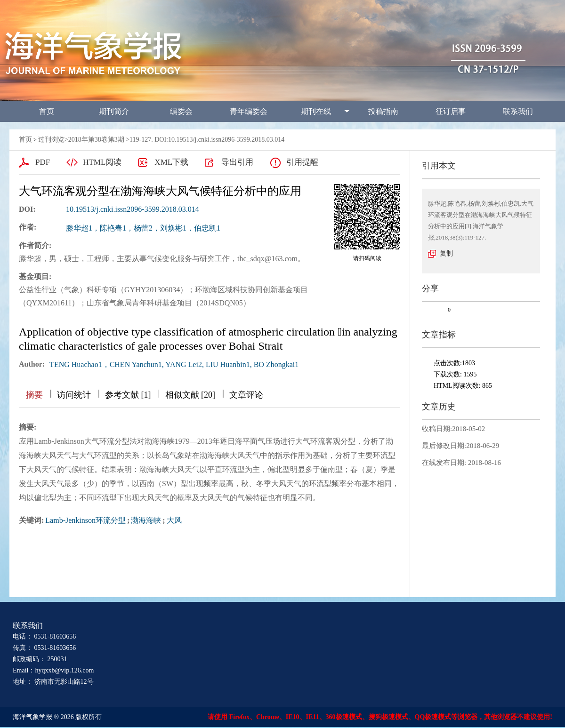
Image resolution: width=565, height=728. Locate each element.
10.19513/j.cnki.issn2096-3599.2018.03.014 (133, 209)
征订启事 (451, 111)
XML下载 (171, 162)
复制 (446, 253)
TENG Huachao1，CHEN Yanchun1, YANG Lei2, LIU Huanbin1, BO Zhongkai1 (174, 364)
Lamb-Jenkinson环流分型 (85, 520)
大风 (174, 520)
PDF (43, 162)
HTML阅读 (102, 162)
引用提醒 (302, 162)
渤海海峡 (146, 520)
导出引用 (237, 162)
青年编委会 (249, 111)
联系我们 (518, 111)
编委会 (181, 111)
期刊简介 (114, 111)
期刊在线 (316, 111)
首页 (47, 111)
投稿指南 (383, 111)
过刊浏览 (51, 140)
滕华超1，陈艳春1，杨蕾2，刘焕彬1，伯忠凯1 (143, 228)
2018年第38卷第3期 (96, 140)
